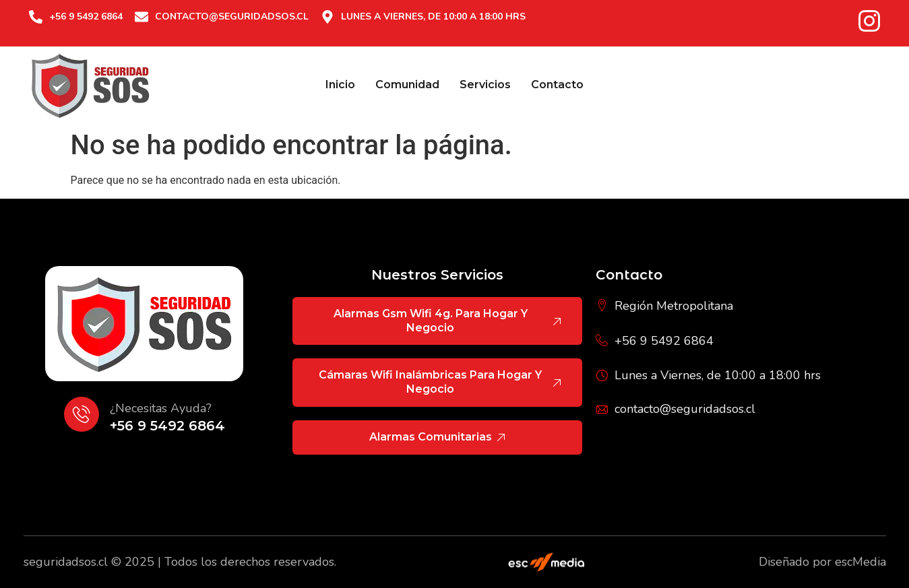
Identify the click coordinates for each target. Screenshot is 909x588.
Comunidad (407, 85)
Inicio (340, 85)
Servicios (485, 85)
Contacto (557, 85)
